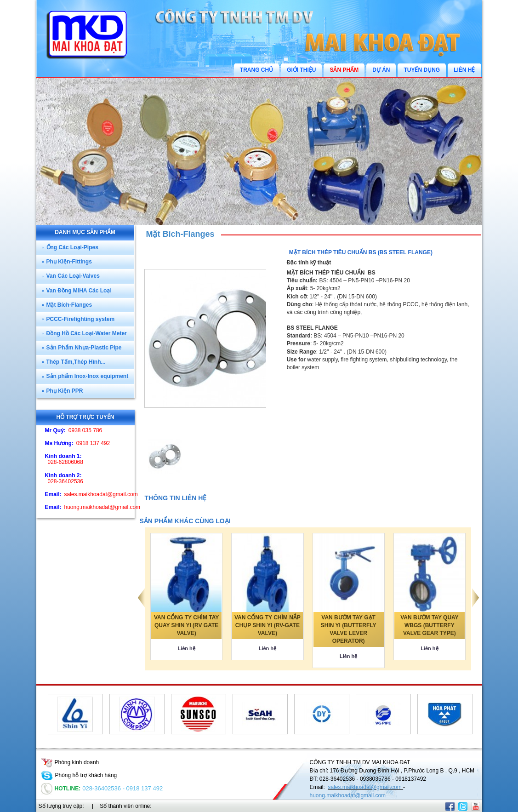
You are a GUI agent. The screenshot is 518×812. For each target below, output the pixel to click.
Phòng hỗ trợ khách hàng (79, 775)
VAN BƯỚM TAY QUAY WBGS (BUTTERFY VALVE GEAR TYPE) (429, 625)
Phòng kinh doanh (70, 762)
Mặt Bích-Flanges (180, 234)
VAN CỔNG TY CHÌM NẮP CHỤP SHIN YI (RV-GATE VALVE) (268, 625)
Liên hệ (186, 648)
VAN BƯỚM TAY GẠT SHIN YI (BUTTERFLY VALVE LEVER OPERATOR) (349, 629)
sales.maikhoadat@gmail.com (366, 787)
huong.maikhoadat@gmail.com (348, 795)
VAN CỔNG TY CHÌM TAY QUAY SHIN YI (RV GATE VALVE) (186, 625)
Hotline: (61, 789)
